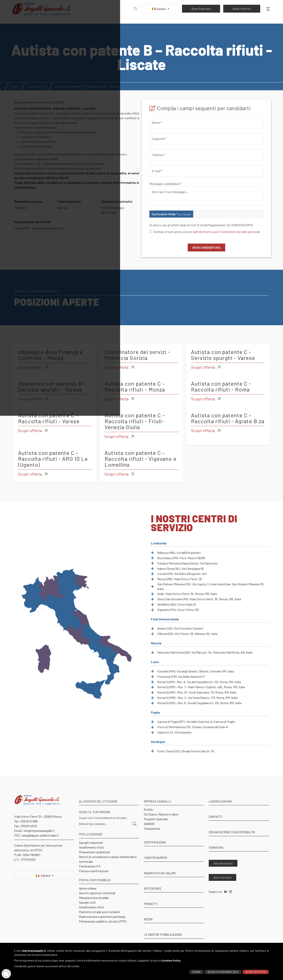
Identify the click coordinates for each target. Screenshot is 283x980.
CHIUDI (196, 968)
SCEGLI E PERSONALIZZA (223, 968)
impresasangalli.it (34, 947)
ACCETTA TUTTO (256, 968)
